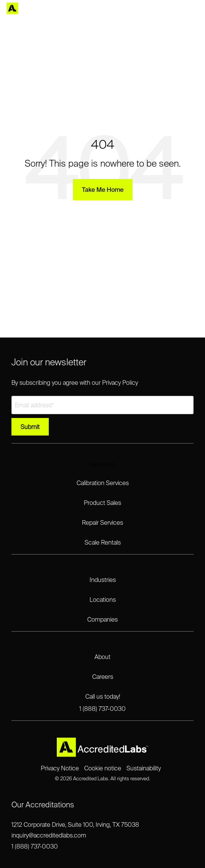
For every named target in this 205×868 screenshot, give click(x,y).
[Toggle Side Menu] (194, 8)
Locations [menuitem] (103, 600)
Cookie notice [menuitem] (103, 768)
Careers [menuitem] (103, 677)
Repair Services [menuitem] (102, 522)
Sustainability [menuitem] (144, 768)
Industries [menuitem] (103, 580)
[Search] (175, 8)
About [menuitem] (102, 657)
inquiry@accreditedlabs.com (49, 835)
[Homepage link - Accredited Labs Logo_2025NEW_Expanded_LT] (102, 754)
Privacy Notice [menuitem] (60, 768)
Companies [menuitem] (102, 619)
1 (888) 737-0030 (35, 846)
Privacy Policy (120, 383)
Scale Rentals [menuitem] (103, 542)
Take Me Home (103, 190)
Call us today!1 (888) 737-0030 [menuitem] (102, 702)
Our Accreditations (43, 805)
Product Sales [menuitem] (102, 503)
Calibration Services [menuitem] (103, 483)
